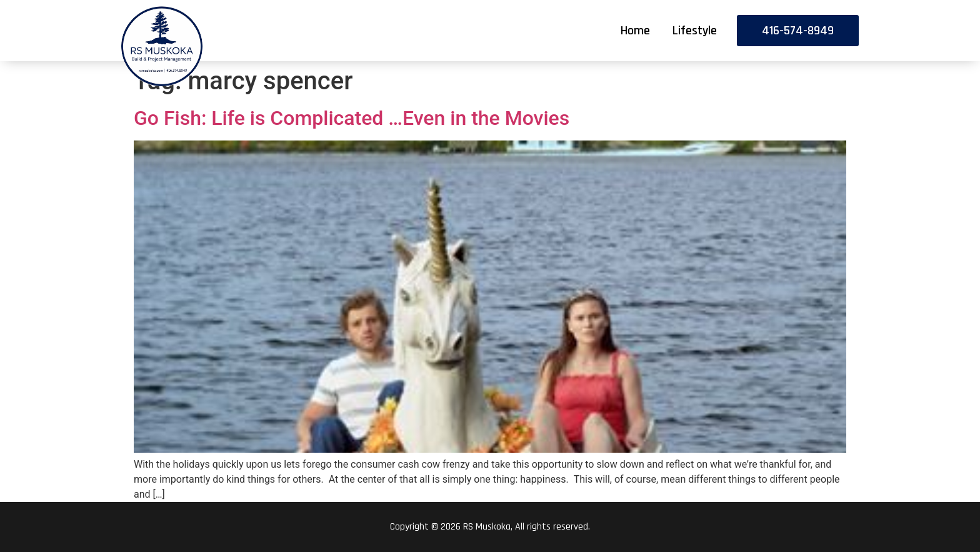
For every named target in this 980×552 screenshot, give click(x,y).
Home (635, 31)
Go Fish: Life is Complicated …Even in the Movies (352, 118)
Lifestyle (695, 31)
